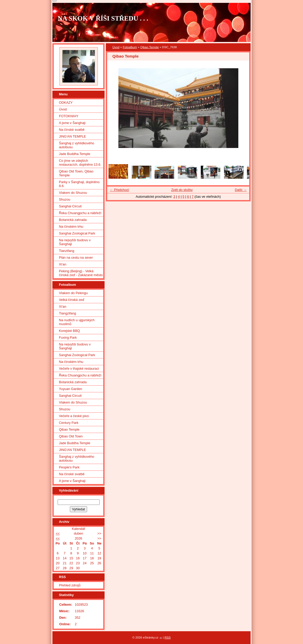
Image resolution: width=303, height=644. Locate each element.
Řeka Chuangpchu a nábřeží (80, 213)
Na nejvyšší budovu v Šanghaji (75, 242)
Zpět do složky (182, 190)
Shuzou (65, 199)
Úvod (116, 47)
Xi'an (63, 264)
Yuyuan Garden (71, 389)
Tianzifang (67, 251)
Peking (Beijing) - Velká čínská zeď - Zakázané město (81, 273)
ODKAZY (66, 103)
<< (58, 533)
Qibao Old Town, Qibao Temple (76, 173)
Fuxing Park (68, 338)
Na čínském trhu (71, 227)
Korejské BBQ (69, 331)
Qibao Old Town (71, 436)
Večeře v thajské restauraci (79, 369)
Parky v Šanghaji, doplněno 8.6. (79, 184)
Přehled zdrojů (70, 585)
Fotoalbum (130, 47)
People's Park (69, 467)
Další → (241, 190)
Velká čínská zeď (72, 300)
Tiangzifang (68, 313)
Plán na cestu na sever (76, 258)
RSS (168, 637)
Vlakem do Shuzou (73, 193)
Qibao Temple (150, 47)
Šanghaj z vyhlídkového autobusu (77, 145)
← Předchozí (119, 190)
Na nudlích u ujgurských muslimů (77, 322)
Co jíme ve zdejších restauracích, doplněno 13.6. (80, 163)
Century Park (69, 423)
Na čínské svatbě (72, 130)
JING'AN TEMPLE (72, 136)
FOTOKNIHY (69, 116)
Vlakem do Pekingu (73, 293)
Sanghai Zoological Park (77, 233)
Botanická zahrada (73, 220)
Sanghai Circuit (70, 206)
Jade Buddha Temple (75, 154)
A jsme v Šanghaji (72, 123)
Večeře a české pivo (74, 416)
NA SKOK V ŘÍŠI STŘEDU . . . (103, 18)
